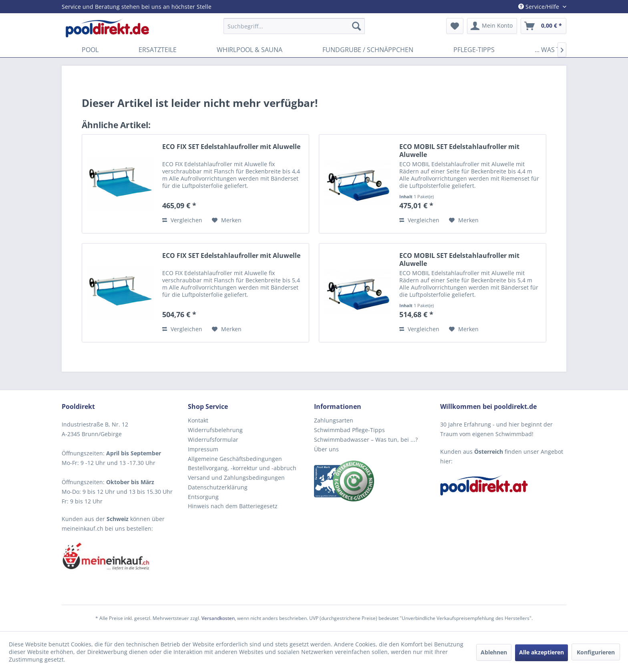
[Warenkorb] (543, 26)
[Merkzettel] (455, 26)
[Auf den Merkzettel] (227, 220)
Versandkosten (218, 618)
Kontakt (198, 420)
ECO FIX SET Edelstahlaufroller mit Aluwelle (231, 147)
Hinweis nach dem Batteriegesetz (233, 506)
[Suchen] (356, 26)
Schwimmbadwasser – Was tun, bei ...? (366, 440)
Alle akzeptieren (541, 652)
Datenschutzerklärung (218, 487)
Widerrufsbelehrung (215, 430)
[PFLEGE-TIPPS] (474, 50)
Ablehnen (494, 652)
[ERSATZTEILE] (158, 50)
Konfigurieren (596, 652)
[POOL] (90, 50)
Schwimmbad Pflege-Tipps (349, 430)
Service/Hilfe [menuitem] (539, 7)
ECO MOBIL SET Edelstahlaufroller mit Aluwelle (459, 151)
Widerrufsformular (213, 440)
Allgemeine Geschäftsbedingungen (235, 459)
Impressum (203, 449)
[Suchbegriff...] (294, 26)
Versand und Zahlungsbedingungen (236, 478)
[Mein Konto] (492, 26)
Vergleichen (182, 220)
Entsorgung (203, 497)
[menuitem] (294, 26)
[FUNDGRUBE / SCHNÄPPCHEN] (368, 50)
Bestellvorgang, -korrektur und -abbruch (242, 468)
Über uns (326, 449)
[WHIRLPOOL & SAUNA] (250, 50)
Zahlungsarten (334, 420)
